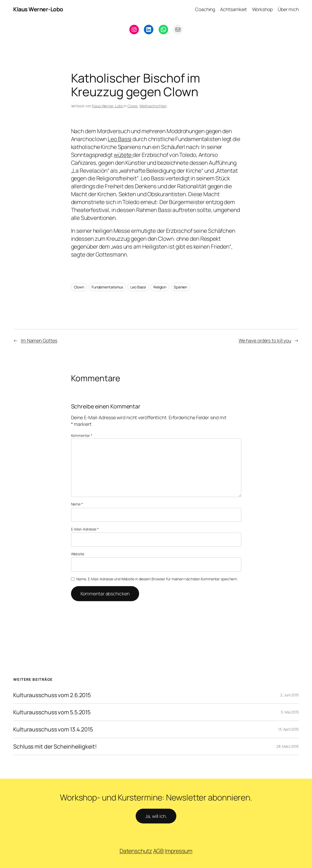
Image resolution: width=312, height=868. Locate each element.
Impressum (179, 851)
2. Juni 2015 (290, 695)
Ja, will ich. (156, 816)
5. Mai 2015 (290, 712)
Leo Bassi (120, 139)
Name (77, 504)
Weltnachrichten (153, 106)
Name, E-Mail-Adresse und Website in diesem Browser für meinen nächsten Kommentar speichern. (157, 579)
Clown (79, 287)
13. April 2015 (289, 729)
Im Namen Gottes (39, 340)
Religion (160, 287)
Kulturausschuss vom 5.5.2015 (52, 712)
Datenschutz (136, 851)
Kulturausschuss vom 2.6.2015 (52, 695)
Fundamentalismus (107, 287)
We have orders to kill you (265, 340)
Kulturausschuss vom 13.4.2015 (53, 729)
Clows (133, 106)
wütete (123, 155)
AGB (159, 851)
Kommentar (82, 435)
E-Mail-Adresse (85, 529)
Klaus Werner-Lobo (38, 9)
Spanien (180, 287)
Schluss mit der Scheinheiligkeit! (55, 746)
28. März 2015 (288, 746)
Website (78, 554)
